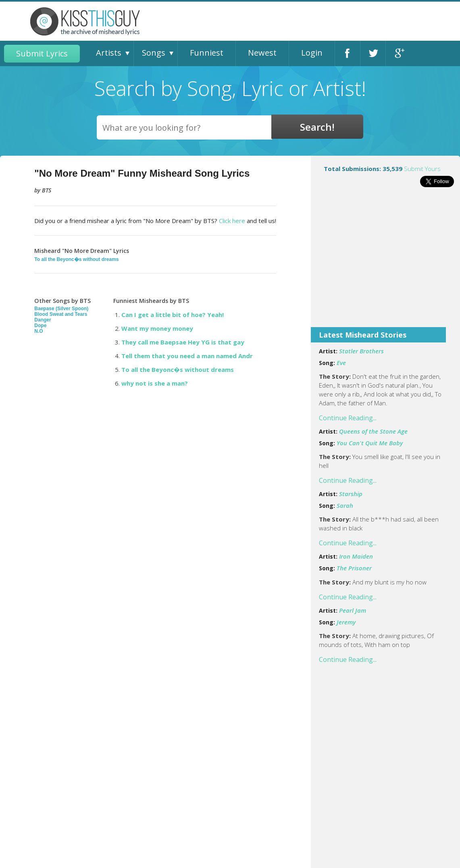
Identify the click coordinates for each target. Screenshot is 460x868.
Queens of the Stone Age (373, 431)
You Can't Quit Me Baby (370, 443)
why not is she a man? (155, 383)
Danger (43, 320)
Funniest (207, 53)
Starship (351, 494)
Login (312, 53)
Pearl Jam (353, 610)
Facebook (348, 53)
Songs (154, 53)
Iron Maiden (356, 556)
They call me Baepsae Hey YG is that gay (183, 342)
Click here (232, 221)
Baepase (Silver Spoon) (61, 309)
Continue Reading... (348, 418)
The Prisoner (354, 568)
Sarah (345, 505)
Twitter (373, 53)
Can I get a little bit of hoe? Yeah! (173, 315)
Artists (109, 53)
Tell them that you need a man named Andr (187, 356)
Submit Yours (422, 169)
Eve (341, 363)
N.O (39, 331)
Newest (262, 53)
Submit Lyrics (42, 53)
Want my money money (157, 328)
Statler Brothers (361, 351)
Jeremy (346, 622)
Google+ (399, 53)
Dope (40, 325)
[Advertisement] (385, 263)
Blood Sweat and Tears (61, 314)
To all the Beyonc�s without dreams (76, 259)
